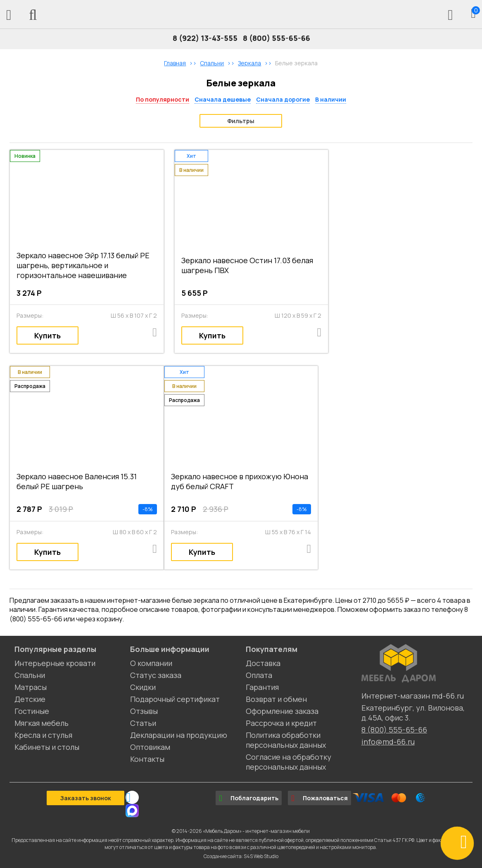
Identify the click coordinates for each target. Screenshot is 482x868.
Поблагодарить (249, 798)
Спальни (30, 675)
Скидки (143, 687)
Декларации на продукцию (179, 735)
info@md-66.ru (388, 742)
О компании (151, 663)
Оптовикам (150, 747)
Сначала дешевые (223, 99)
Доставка (263, 663)
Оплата (259, 675)
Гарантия (262, 687)
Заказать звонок (85, 798)
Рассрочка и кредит (281, 723)
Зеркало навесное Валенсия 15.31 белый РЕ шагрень (77, 481)
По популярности (163, 99)
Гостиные (32, 711)
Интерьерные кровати (55, 663)
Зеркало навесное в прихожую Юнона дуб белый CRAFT (240, 481)
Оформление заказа (282, 711)
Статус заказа (156, 675)
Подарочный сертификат (175, 699)
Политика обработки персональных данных (286, 740)
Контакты (147, 759)
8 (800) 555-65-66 (277, 38)
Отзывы (144, 711)
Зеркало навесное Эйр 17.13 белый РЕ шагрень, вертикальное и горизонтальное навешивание (83, 265)
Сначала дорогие (283, 99)
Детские (30, 699)
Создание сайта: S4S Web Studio (241, 856)
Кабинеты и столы (47, 747)
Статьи (143, 723)
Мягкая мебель (42, 723)
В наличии (331, 99)
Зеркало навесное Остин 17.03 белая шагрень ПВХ (247, 265)
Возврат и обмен (276, 699)
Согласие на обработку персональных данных (288, 762)
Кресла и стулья (43, 735)
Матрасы (31, 687)
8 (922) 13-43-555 (205, 38)
